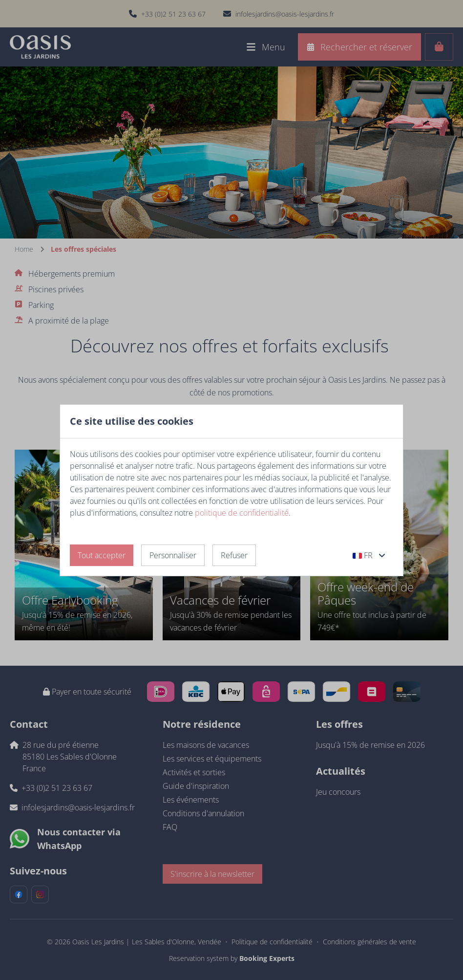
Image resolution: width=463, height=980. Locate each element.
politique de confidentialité (242, 513)
